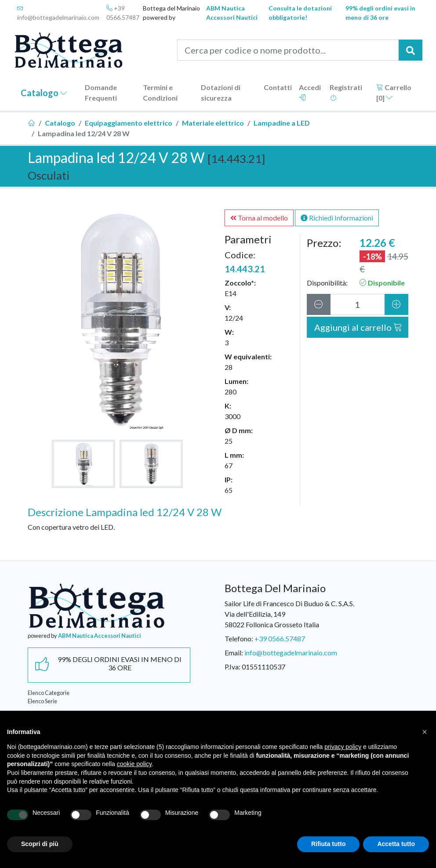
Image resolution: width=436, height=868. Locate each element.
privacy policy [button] (343, 747)
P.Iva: (233, 667)
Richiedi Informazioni (337, 218)
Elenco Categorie (49, 693)
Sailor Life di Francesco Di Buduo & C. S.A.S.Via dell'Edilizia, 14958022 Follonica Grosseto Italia (289, 614)
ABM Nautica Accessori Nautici (232, 13)
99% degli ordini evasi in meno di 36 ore (380, 13)
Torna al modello (259, 218)
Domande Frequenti (101, 92)
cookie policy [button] (134, 764)
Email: (234, 653)
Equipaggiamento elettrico (129, 123)
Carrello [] (394, 92)
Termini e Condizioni (160, 92)
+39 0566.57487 (123, 13)
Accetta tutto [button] (396, 844)
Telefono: (239, 638)
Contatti (278, 87)
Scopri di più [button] (40, 844)
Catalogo (44, 93)
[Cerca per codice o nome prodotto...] (288, 50)
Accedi (310, 92)
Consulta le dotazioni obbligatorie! (300, 13)
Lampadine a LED (282, 123)
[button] (425, 732)
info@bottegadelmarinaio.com (58, 13)
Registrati (346, 92)
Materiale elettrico (213, 123)
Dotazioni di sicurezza (221, 92)
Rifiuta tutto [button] (329, 844)
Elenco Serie (42, 701)
